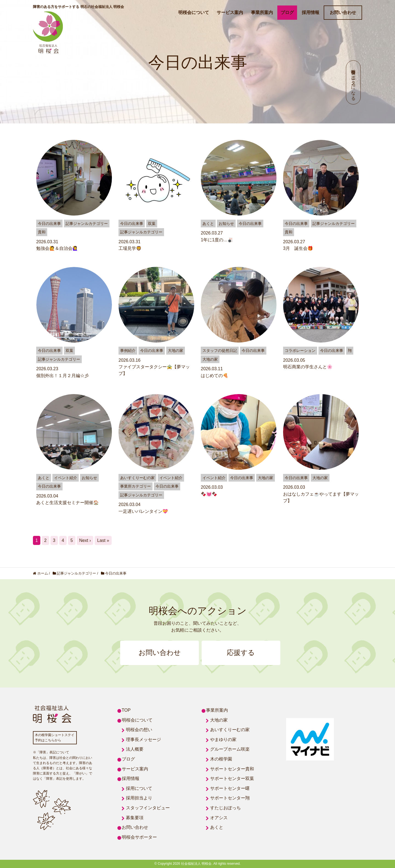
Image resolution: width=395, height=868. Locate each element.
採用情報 (311, 12)
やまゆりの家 (223, 740)
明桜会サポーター (139, 837)
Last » (103, 540)
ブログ (287, 12)
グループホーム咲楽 (230, 749)
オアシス (219, 818)
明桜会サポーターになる (353, 82)
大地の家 (219, 720)
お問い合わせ (343, 12)
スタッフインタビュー (148, 808)
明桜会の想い (139, 730)
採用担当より (139, 798)
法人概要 (135, 749)
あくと (217, 828)
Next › (85, 540)
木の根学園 (221, 759)
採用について (139, 788)
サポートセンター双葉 (232, 779)
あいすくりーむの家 (230, 730)
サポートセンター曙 (230, 788)
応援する (241, 653)
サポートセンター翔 (230, 798)
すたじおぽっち (225, 808)
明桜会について (194, 12)
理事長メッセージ (143, 740)
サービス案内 (230, 12)
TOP (126, 710)
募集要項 (135, 818)
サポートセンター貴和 (232, 769)
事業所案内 (262, 12)
